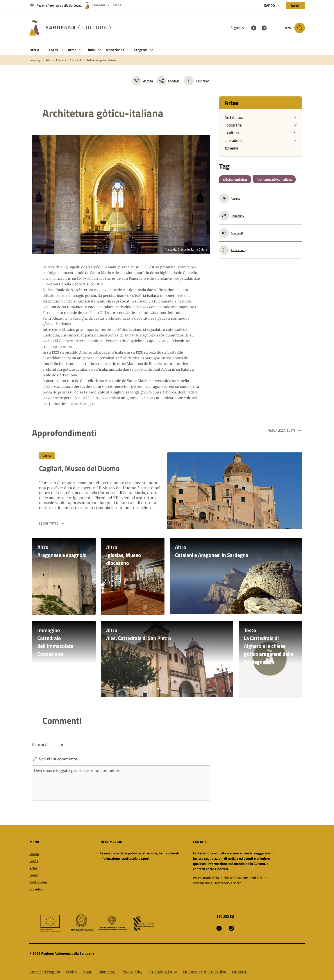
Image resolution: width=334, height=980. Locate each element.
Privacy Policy (132, 971)
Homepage (35, 60)
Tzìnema (231, 148)
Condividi (169, 81)
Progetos (36, 889)
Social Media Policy (163, 971)
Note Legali (107, 971)
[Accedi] (295, 5)
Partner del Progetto (45, 971)
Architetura (62, 60)
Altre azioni (203, 81)
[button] (43, 50)
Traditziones (38, 882)
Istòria (34, 854)
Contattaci (240, 971)
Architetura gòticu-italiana (101, 60)
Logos (34, 861)
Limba (34, 875)
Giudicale (77, 60)
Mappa (88, 971)
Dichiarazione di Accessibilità (204, 971)
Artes (49, 60)
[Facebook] (254, 28)
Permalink (232, 216)
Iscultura (232, 133)
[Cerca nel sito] (300, 28)
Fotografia (233, 125)
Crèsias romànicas (235, 179)
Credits (71, 971)
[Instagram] (264, 28)
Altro (47, 456)
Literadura (233, 140)
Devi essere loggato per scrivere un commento (121, 783)
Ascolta (142, 81)
